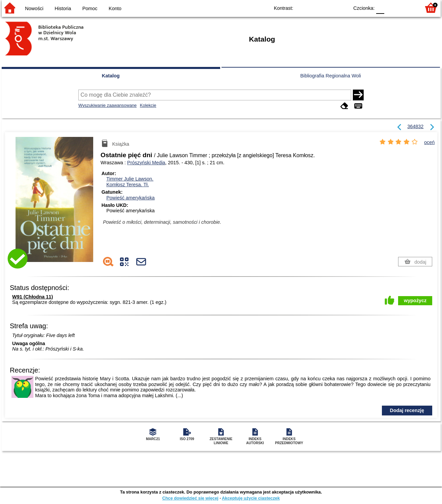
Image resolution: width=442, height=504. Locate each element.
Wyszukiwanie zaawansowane (108, 105)
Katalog (111, 76)
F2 (408, 8)
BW (315, 8)
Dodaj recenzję (407, 410)
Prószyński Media (146, 163)
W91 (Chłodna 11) (33, 297)
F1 (392, 8)
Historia (63, 8)
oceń (429, 142)
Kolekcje (148, 105)
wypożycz (415, 301)
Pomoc (90, 8)
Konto (115, 8)
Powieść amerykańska (131, 198)
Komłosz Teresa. (128, 185)
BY (342, 8)
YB (328, 8)
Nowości (34, 8)
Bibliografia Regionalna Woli (331, 76)
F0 (380, 8)
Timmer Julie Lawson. (130, 179)
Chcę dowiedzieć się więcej (190, 498)
